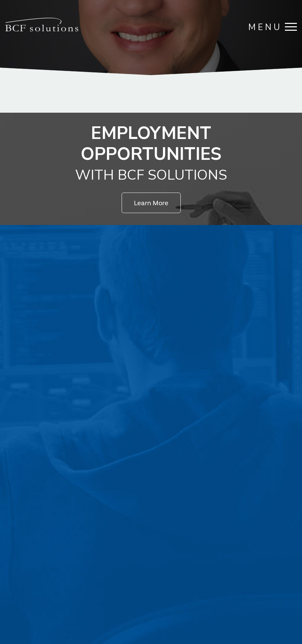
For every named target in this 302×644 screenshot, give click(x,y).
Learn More (151, 203)
